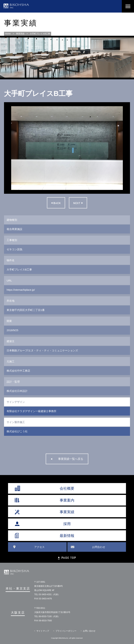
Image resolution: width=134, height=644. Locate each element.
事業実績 (20, 34)
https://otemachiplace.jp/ (21, 290)
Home (8, 34)
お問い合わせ (89, 631)
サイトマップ (43, 631)
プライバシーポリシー (66, 631)
